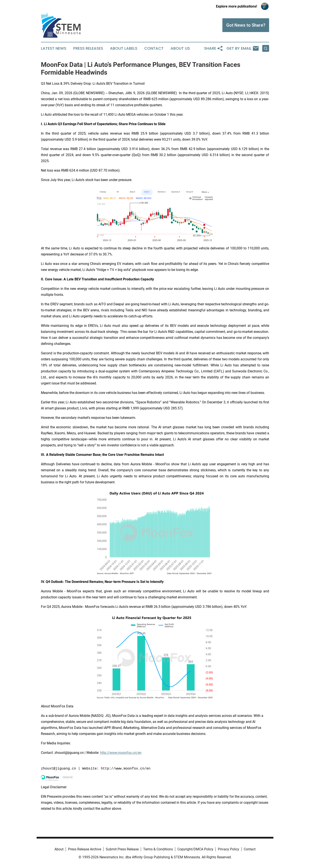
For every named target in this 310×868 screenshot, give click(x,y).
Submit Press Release (122, 849)
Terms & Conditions (158, 849)
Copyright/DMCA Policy (195, 849)
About (59, 849)
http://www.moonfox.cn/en (121, 753)
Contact (154, 48)
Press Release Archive (85, 849)
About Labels (124, 48)
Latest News (54, 48)
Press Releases (88, 48)
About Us (180, 48)
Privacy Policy (229, 849)
